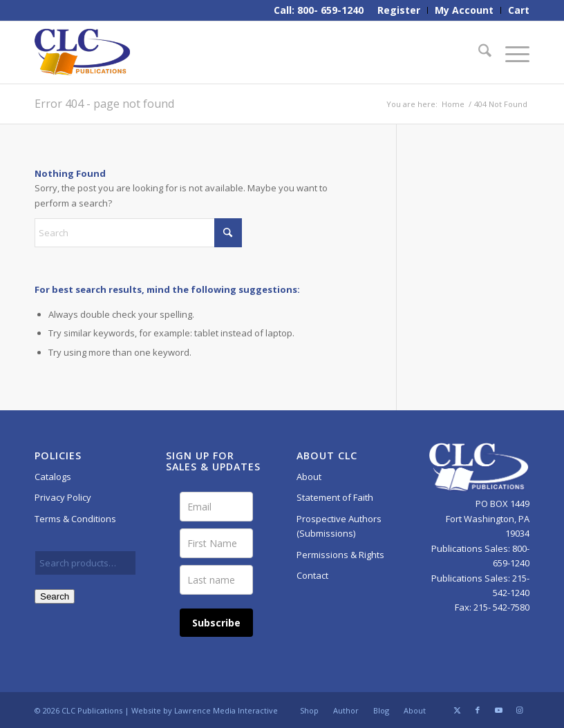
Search (55, 596)
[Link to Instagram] (519, 710)
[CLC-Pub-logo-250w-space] (82, 52)
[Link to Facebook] (478, 710)
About (309, 477)
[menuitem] (399, 10)
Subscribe (216, 623)
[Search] (478, 52)
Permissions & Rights (340, 555)
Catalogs (53, 477)
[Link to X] (457, 710)
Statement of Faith (335, 497)
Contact (312, 575)
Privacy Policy (63, 497)
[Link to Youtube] (498, 710)
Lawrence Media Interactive (226, 710)
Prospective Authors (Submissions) (339, 526)
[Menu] (510, 52)
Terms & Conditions (75, 519)
